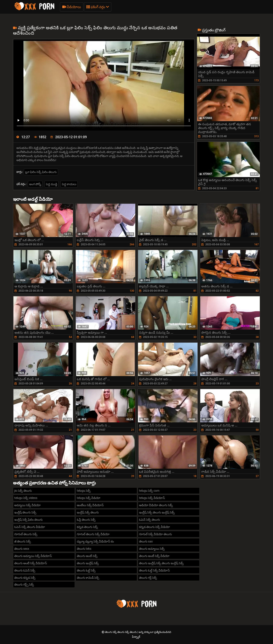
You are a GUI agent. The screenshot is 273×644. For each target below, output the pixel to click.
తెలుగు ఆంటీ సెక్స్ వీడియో (154, 556)
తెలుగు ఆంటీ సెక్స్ (87, 556)
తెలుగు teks (84, 549)
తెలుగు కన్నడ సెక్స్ (25, 578)
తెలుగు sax (146, 541)
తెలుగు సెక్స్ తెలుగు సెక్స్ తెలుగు (121, 632)
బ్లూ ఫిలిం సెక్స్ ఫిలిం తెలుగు (41, 172)
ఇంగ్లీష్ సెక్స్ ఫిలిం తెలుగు (28, 520)
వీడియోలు (72, 7)
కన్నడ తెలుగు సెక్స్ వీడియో (155, 527)
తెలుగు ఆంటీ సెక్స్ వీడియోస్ (31, 563)
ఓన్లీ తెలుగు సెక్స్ (86, 520)
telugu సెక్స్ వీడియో (89, 498)
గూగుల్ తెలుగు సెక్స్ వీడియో (93, 534)
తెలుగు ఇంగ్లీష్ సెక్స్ (88, 563)
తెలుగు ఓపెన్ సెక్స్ (25, 570)
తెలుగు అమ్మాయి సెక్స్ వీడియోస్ (33, 556)
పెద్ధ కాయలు (69, 184)
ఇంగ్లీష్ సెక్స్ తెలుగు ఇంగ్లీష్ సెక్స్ (157, 512)
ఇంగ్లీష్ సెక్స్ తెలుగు (88, 512)
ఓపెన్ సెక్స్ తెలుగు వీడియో (30, 527)
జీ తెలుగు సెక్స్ (23, 541)
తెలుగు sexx (22, 549)
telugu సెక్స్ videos (26, 498)
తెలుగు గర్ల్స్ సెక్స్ (24, 584)
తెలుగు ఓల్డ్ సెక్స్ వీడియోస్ (154, 570)
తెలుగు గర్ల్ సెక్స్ (148, 578)
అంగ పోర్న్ (35, 184)
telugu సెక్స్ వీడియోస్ (152, 498)
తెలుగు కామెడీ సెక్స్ (88, 578)
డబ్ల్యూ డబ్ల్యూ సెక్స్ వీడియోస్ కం (95, 541)
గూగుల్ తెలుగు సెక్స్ (26, 534)
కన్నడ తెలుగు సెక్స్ (87, 527)
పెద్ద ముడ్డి (52, 184)
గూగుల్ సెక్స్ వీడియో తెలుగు (155, 534)
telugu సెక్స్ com (149, 491)
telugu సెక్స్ (84, 491)
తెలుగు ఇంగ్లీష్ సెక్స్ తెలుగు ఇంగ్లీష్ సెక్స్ (161, 563)
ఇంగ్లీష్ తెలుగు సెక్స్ (25, 512)
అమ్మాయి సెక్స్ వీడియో (28, 505)
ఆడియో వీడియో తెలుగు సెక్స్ (156, 505)
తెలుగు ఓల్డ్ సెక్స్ (86, 570)
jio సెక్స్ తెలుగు (23, 491)
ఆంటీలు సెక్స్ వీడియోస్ (90, 505)
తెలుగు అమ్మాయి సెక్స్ (152, 549)
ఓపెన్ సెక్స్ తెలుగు (150, 520)
